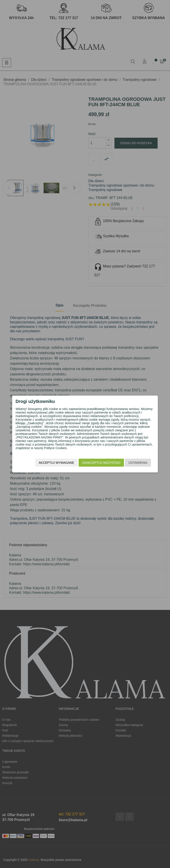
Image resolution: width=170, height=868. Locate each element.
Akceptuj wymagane (52, 463)
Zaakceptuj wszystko (96, 463)
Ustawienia (133, 463)
